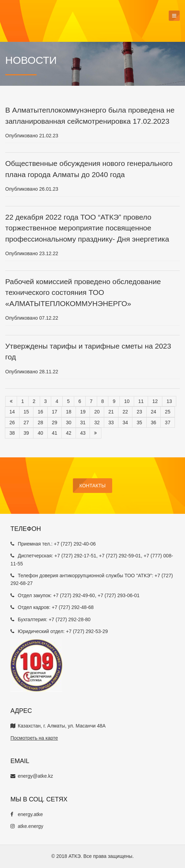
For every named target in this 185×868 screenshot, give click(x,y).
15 (26, 412)
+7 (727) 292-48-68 (73, 607)
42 (69, 433)
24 (154, 412)
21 (111, 412)
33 (111, 422)
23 (139, 412)
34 (125, 422)
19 (83, 412)
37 (168, 422)
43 (83, 433)
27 (26, 422)
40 (40, 433)
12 (155, 401)
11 (141, 401)
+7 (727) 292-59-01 (120, 556)
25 (168, 412)
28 (40, 422)
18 (69, 412)
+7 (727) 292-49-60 (74, 595)
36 (154, 422)
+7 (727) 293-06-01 (118, 595)
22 (125, 412)
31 (83, 422)
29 (55, 422)
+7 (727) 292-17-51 (75, 556)
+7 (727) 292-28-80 (70, 619)
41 (55, 433)
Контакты (93, 486)
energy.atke (27, 814)
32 (97, 422)
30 (69, 422)
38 (12, 433)
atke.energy (27, 826)
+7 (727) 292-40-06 (75, 544)
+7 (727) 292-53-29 (87, 631)
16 (40, 412)
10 (127, 401)
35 (139, 422)
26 (12, 422)
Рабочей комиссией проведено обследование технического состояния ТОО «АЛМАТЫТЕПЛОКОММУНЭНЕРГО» (83, 292)
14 (12, 412)
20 (97, 412)
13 (169, 401)
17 (55, 412)
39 (26, 433)
